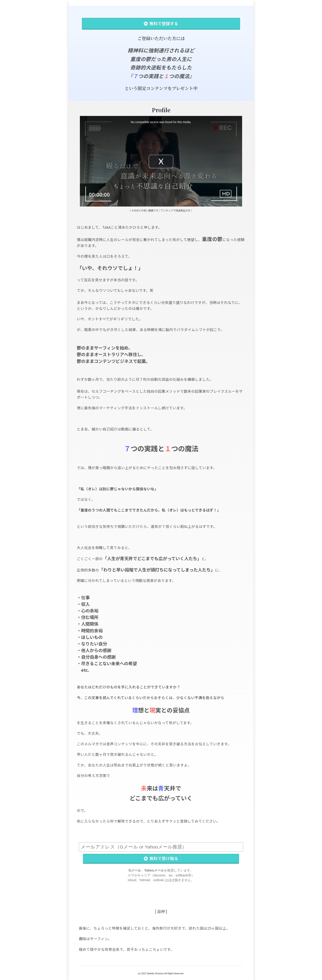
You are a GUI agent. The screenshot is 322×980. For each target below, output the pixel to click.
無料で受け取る (161, 858)
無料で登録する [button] (161, 24)
